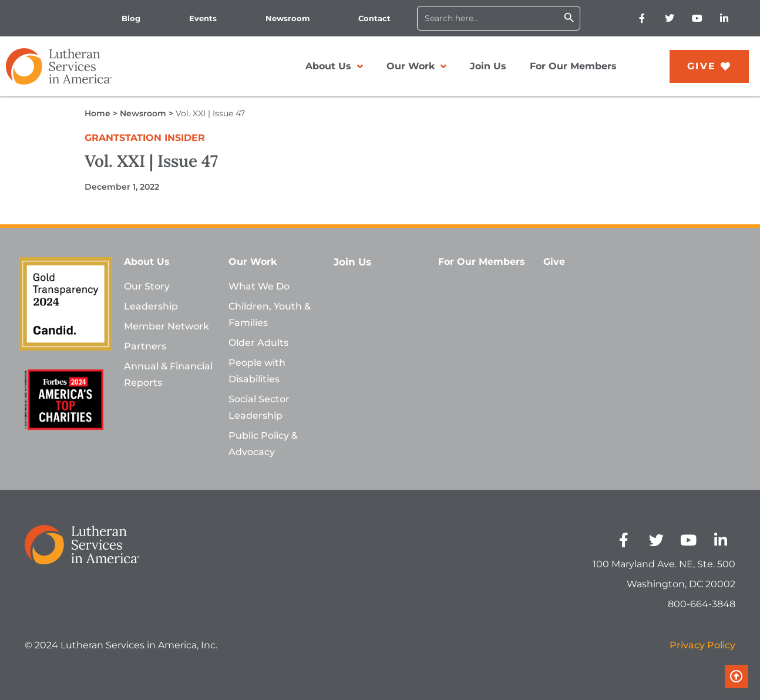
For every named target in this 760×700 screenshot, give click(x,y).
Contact (374, 18)
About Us (335, 66)
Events (203, 18)
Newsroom (288, 18)
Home (97, 113)
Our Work (416, 66)
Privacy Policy (702, 645)
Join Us (488, 66)
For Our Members (573, 66)
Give (554, 262)
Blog (131, 18)
